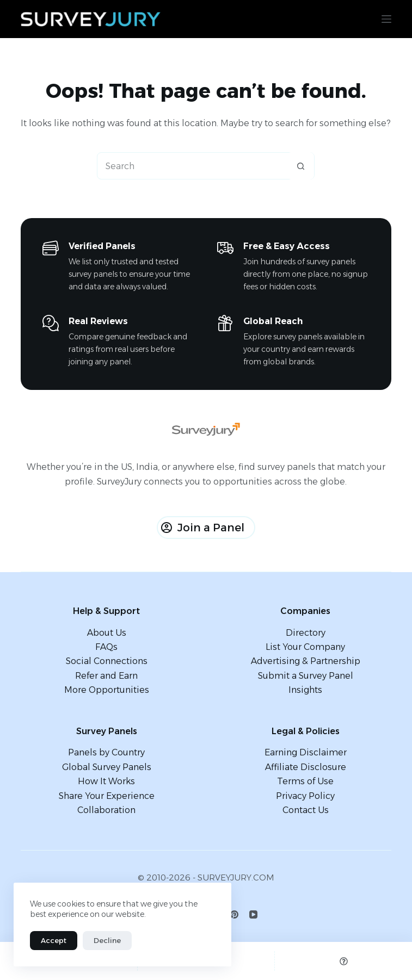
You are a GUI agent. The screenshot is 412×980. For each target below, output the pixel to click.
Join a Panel (203, 528)
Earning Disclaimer (306, 752)
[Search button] (300, 166)
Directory (306, 633)
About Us (107, 633)
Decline (107, 940)
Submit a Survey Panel (306, 676)
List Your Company (305, 647)
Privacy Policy (305, 796)
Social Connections (107, 661)
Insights (305, 690)
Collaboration (106, 810)
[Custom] (343, 961)
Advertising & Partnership (306, 661)
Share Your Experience (107, 796)
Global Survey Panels (107, 767)
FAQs (106, 647)
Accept (54, 940)
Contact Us (306, 810)
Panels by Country (106, 752)
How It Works (106, 781)
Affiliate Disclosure (306, 767)
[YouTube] (253, 914)
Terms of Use (305, 781)
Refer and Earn (106, 676)
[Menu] (386, 19)
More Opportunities (107, 690)
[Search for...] (192, 166)
